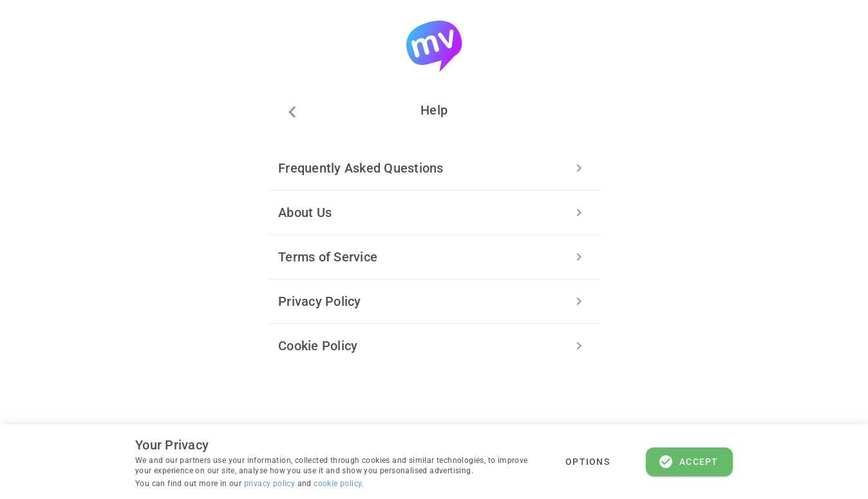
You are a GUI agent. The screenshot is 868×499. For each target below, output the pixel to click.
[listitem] (434, 168)
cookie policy (337, 484)
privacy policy (271, 484)
